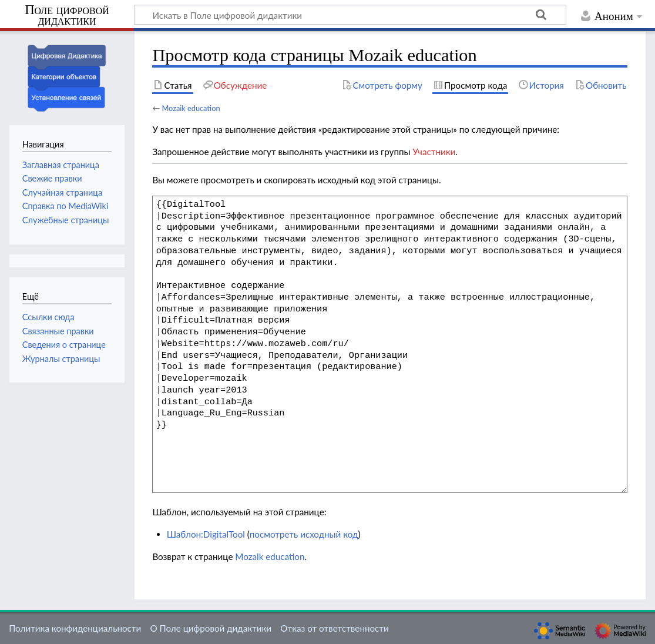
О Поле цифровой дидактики (211, 628)
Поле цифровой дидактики (67, 16)
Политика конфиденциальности (75, 628)
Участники (434, 152)
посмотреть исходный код (304, 534)
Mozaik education (191, 108)
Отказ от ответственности (334, 628)
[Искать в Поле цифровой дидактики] (350, 15)
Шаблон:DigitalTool (206, 534)
